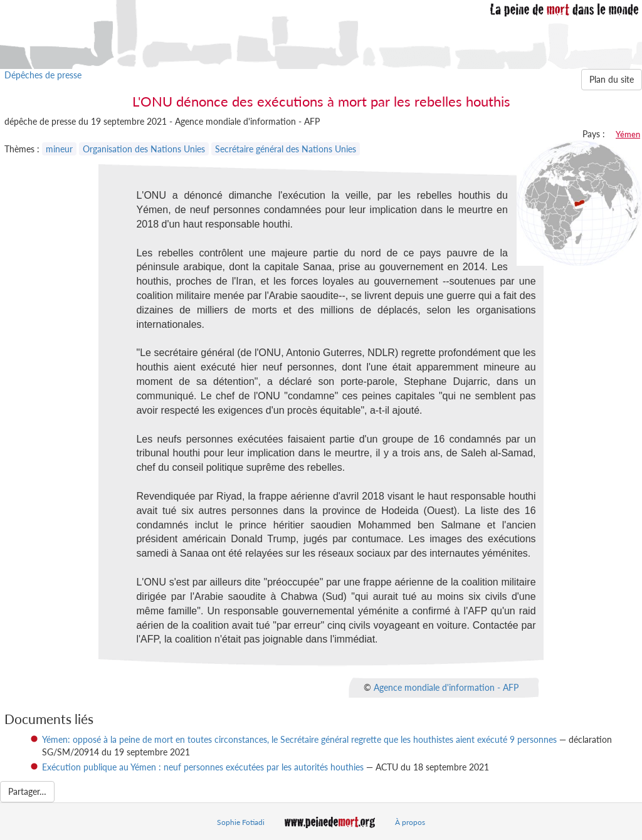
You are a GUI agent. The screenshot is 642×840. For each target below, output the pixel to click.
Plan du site (612, 79)
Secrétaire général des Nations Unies (286, 149)
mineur (59, 149)
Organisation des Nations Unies (144, 149)
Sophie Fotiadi (241, 822)
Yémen (628, 134)
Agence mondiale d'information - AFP (446, 687)
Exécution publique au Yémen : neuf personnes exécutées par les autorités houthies (203, 767)
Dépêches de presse (43, 75)
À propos (410, 822)
